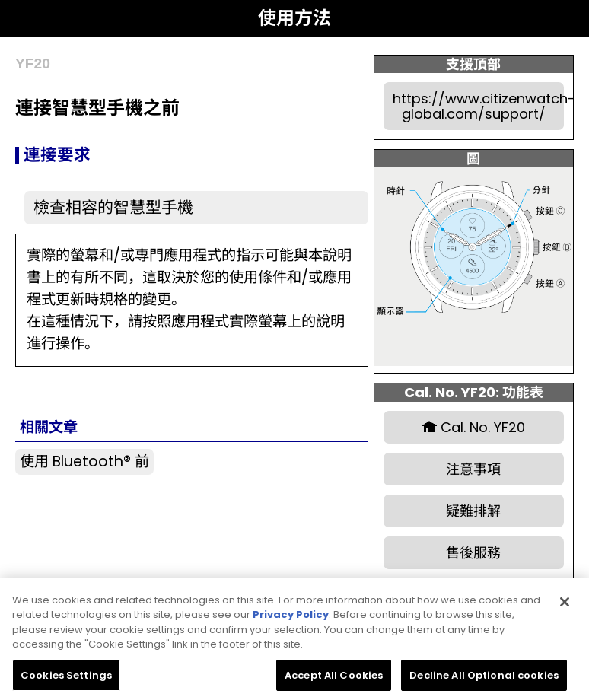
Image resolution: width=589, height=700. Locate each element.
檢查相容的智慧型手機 (113, 207)
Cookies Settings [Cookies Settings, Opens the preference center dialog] (66, 681)
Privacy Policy (291, 620)
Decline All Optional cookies (484, 681)
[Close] (565, 608)
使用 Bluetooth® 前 (84, 461)
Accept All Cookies (334, 681)
